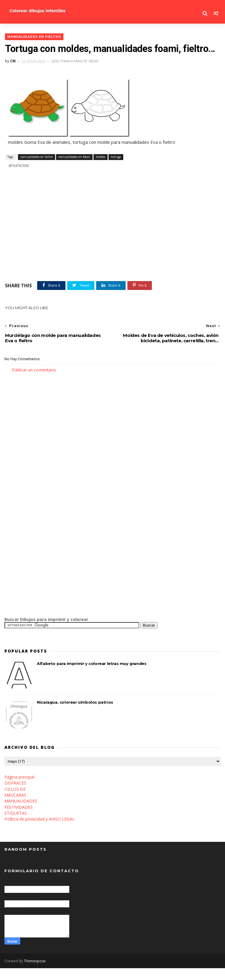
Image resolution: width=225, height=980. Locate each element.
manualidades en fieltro (34, 36)
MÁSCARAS (15, 807)
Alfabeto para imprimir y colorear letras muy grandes (92, 676)
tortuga (115, 169)
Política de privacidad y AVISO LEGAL (40, 831)
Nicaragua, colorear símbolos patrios (75, 714)
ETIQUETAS (16, 825)
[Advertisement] (73, 187)
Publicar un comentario (34, 382)
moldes (100, 169)
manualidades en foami (74, 169)
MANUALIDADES (21, 813)
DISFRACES (15, 795)
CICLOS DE (15, 801)
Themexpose (35, 973)
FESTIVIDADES (19, 819)
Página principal (19, 789)
